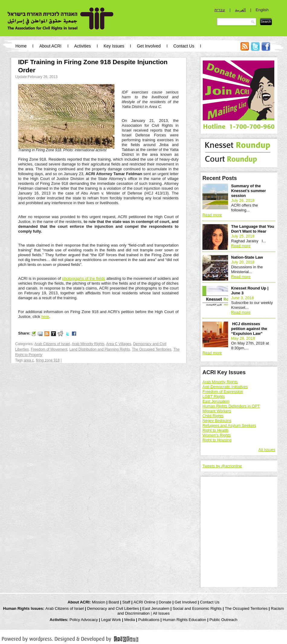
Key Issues (114, 46)
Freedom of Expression (223, 392)
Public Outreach (223, 620)
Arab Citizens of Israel (52, 344)
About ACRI (50, 46)
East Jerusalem (216, 401)
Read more (212, 215)
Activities (83, 46)
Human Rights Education (185, 620)
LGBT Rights (214, 396)
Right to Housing (217, 440)
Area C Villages (119, 344)
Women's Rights (217, 435)
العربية (240, 10)
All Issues (267, 450)
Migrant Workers (217, 411)
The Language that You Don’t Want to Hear (253, 229)
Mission (98, 602)
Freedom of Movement (49, 349)
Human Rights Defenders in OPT (231, 406)
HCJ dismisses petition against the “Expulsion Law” (249, 329)
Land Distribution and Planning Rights (100, 349)
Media (129, 620)
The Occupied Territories (152, 349)
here (45, 317)
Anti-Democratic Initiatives (225, 387)
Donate (165, 602)
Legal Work (111, 620)
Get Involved (149, 46)
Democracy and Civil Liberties (113, 608)
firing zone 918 (48, 360)
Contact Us (184, 46)
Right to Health (215, 430)
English (262, 10)
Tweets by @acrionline (222, 466)
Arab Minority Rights (88, 344)
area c (29, 360)
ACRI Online (144, 602)
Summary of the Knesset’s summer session (248, 191)
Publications (149, 620)
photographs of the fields (84, 278)
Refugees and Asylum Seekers (229, 425)
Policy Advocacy (84, 620)
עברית (220, 10)
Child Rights (213, 416)
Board (114, 602)
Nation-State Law (247, 257)
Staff (126, 602)
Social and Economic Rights (197, 608)
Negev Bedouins (217, 421)
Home (21, 46)
